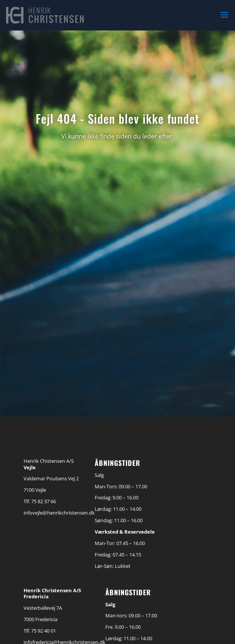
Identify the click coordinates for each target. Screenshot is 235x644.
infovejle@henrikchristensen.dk (59, 513)
